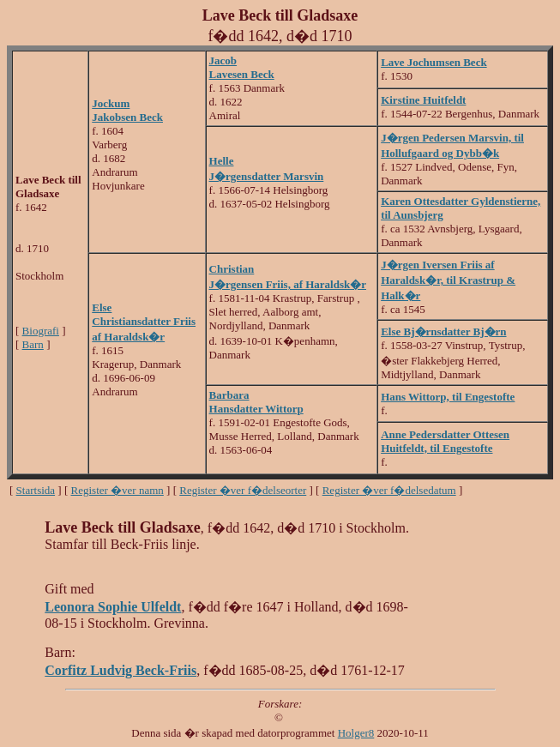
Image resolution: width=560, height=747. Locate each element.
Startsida (36, 490)
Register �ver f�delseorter (243, 490)
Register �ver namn (117, 490)
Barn (33, 344)
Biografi (41, 331)
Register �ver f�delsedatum (389, 490)
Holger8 (356, 733)
